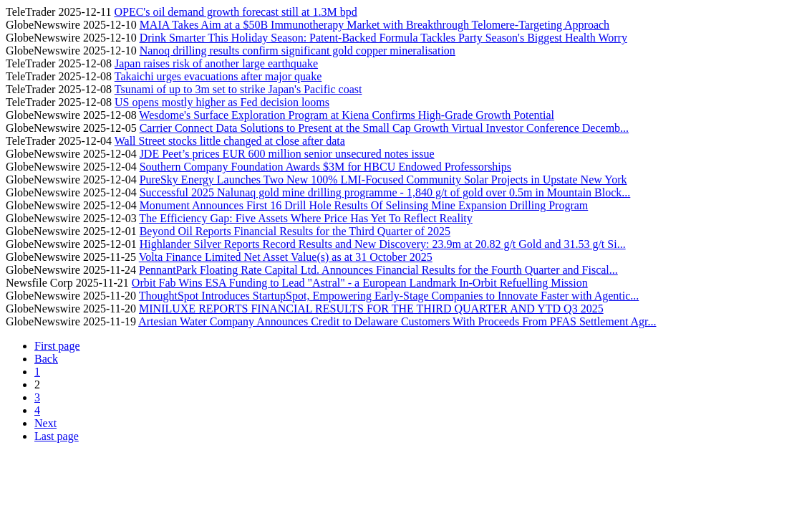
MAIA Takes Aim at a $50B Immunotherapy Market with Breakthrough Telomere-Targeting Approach (375, 25)
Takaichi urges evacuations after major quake (218, 76)
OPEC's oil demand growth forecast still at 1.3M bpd (235, 12)
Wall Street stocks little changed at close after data (230, 141)
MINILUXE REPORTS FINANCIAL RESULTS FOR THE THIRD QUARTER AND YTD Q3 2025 (371, 309)
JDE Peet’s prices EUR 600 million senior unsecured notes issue (287, 154)
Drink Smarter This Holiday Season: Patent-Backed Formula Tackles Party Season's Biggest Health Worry (383, 38)
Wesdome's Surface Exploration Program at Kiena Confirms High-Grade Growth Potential (347, 115)
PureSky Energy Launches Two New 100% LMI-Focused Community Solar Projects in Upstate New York (383, 180)
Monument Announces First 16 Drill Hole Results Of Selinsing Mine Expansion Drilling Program (364, 205)
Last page (57, 436)
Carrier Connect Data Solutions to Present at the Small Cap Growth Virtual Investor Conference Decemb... (384, 128)
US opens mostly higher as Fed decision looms (222, 102)
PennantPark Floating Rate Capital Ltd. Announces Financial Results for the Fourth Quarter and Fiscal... (378, 270)
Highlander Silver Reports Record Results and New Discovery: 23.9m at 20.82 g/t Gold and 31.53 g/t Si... (383, 244)
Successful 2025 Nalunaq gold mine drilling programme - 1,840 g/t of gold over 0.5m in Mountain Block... (385, 192)
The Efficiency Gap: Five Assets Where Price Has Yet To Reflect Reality (305, 218)
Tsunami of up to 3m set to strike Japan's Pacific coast (238, 89)
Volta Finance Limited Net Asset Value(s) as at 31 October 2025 (286, 257)
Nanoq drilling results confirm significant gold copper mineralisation (298, 51)
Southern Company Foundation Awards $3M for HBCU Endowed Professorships (325, 167)
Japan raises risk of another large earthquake (216, 63)
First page (57, 346)
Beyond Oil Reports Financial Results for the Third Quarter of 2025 (295, 231)
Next (45, 423)
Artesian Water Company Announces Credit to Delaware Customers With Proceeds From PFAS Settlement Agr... (397, 321)
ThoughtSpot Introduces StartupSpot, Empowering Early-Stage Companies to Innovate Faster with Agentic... (389, 296)
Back (46, 359)
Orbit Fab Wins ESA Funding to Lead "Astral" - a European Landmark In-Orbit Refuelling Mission (360, 283)
